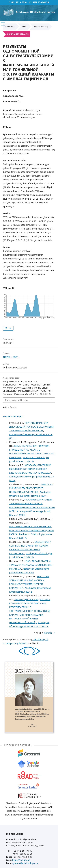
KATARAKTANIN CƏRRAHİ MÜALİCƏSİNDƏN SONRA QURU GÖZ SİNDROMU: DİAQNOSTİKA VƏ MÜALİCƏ (30, 469)
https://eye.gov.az (21, 860)
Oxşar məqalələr (13, 416)
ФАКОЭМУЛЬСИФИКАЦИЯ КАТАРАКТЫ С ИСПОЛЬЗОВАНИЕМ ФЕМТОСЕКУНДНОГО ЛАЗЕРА (32, 530)
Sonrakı (48, 633)
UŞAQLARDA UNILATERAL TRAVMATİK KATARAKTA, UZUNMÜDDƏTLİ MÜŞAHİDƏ (31, 565)
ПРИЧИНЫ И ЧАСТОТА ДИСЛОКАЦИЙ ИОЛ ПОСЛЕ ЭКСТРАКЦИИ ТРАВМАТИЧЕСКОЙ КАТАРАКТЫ (31, 427)
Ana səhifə (10, 26)
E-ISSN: (33, 2)
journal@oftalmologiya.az (26, 863)
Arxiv (24, 26)
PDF (9, 328)
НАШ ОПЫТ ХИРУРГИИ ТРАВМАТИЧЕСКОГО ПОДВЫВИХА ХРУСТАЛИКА (31, 488)
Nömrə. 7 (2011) (41, 26)
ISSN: (12, 2)
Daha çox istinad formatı (17, 400)
